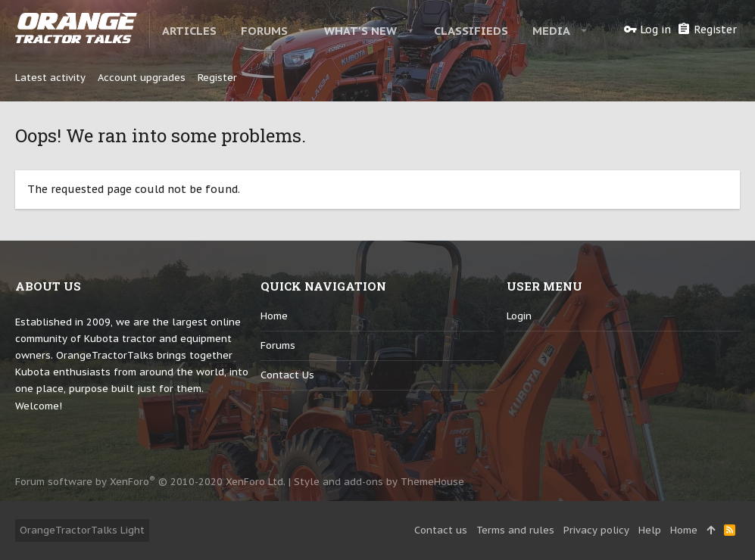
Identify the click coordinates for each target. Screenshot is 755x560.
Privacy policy (596, 530)
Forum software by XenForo (150, 482)
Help (650, 530)
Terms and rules (515, 530)
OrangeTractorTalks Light (82, 530)
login (519, 316)
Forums (278, 345)
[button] (302, 30)
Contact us (287, 375)
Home (274, 316)
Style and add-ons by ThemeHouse (379, 482)
